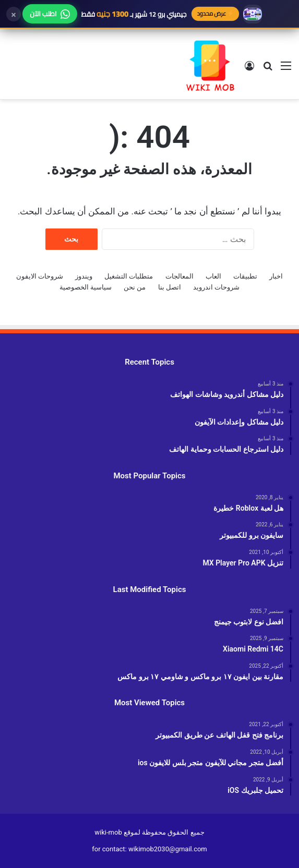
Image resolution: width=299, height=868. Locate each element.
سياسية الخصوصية (86, 287)
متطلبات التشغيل (129, 276)
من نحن (135, 287)
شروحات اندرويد (216, 287)
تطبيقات (245, 276)
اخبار (276, 276)
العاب (213, 276)
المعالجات (180, 276)
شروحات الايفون (40, 276)
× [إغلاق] (14, 14)
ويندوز (84, 276)
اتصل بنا (170, 287)
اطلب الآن (50, 14)
